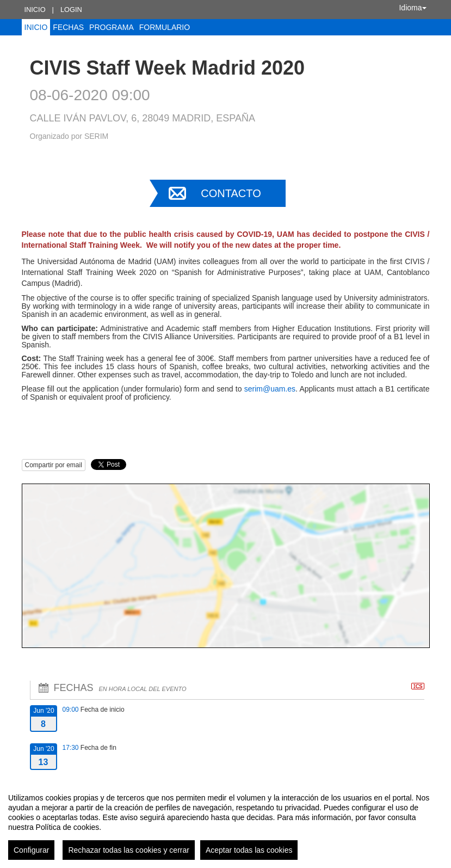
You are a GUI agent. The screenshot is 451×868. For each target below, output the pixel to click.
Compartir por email (54, 465)
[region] (225, 822)
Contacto (231, 193)
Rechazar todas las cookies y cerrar (129, 850)
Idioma (412, 8)
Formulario (165, 27)
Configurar (31, 850)
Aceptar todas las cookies (249, 850)
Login (71, 10)
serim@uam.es (270, 389)
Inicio (35, 10)
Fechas (68, 27)
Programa (112, 27)
